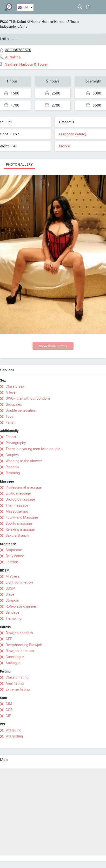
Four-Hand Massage (22, 517)
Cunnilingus (15, 657)
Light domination (19, 582)
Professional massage (24, 487)
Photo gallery (19, 164)
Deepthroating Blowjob (24, 645)
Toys (9, 416)
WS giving (13, 730)
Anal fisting (15, 683)
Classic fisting (17, 677)
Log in (88, 7)
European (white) (73, 134)
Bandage (12, 612)
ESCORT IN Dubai (13, 22)
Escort (11, 437)
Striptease (14, 550)
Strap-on (12, 600)
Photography (16, 443)
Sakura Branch (17, 535)
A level (11, 392)
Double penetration (21, 410)
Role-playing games (21, 606)
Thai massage (17, 505)
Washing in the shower (24, 461)
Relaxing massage (20, 529)
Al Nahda (34, 22)
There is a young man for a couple (33, 449)
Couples (12, 455)
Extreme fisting (18, 689)
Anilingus (13, 663)
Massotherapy (17, 511)
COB (9, 710)
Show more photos (53, 346)
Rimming (13, 473)
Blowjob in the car (20, 651)
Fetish (10, 422)
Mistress (13, 576)
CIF (8, 716)
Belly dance (15, 556)
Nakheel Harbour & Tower (60, 22)
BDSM (10, 588)
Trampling (13, 618)
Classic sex (15, 386)
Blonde (65, 146)
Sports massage (19, 523)
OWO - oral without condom (28, 398)
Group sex (14, 404)
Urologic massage (20, 499)
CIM (9, 704)
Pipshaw (12, 467)
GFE (9, 639)
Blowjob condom (19, 633)
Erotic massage (18, 493)
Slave (10, 594)
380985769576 (18, 50)
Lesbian (12, 562)
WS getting (14, 736)
